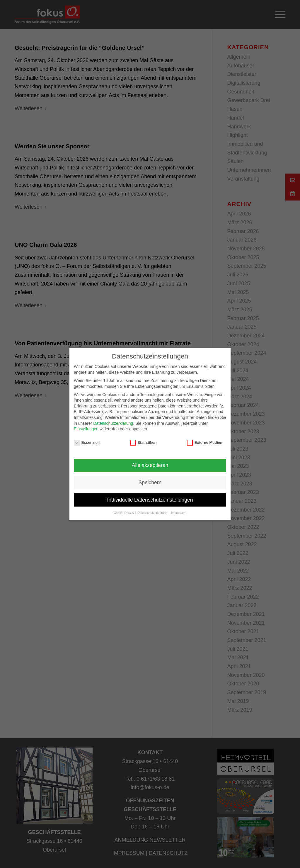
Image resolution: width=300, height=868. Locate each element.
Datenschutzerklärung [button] (153, 513)
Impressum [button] (179, 513)
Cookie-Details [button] (124, 513)
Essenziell (87, 443)
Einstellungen (86, 429)
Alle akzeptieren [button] (150, 465)
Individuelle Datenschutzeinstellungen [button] (150, 500)
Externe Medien (205, 443)
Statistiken (143, 443)
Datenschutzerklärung (113, 423)
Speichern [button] (150, 483)
